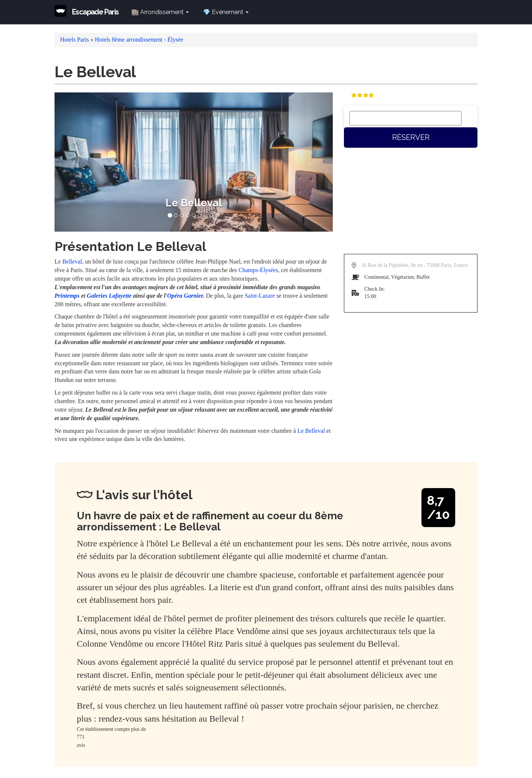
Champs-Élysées (258, 270)
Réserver (411, 137)
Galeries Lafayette (109, 296)
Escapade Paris (95, 12)
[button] (75, 162)
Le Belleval (311, 431)
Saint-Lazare (260, 296)
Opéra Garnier (185, 296)
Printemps (67, 296)
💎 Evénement (226, 12)
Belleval (72, 261)
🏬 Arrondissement (160, 12)
